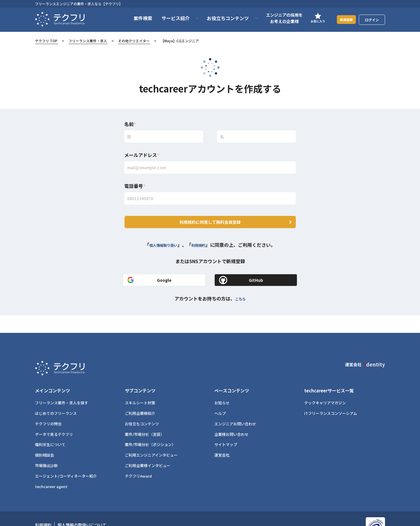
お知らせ (222, 386)
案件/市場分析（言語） (145, 418)
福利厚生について (50, 428)
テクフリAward (138, 460)
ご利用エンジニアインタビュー (151, 439)
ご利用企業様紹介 (140, 397)
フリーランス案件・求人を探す (62, 386)
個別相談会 (44, 439)
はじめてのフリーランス (56, 397)
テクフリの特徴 (48, 407)
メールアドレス (142, 155)
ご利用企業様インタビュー (148, 449)
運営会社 (222, 439)
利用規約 (203, 238)
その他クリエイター (134, 41)
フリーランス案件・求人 (88, 41)
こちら (240, 291)
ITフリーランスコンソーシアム (331, 397)
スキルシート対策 (140, 386)
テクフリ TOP (46, 41)
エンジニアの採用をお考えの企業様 (277, 18)
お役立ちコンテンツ (142, 407)
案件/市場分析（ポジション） (150, 428)
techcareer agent (51, 470)
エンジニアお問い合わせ (235, 407)
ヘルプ (220, 397)
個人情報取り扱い (161, 238)
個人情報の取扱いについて (82, 508)
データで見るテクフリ (54, 418)
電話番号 (135, 186)
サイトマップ (226, 428)
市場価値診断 (46, 449)
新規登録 (343, 19)
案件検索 (136, 18)
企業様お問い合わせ (231, 418)
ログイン (372, 20)
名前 (130, 124)
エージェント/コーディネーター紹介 (66, 460)
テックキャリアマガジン (325, 386)
